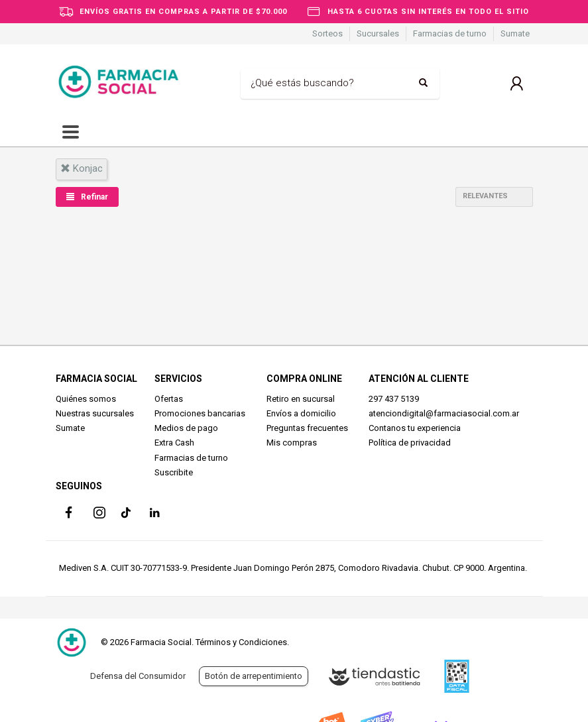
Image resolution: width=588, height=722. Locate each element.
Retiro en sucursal (301, 399)
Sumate (515, 33)
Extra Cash (174, 443)
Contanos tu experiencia (415, 428)
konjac (82, 168)
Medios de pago (186, 428)
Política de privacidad (410, 443)
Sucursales (378, 33)
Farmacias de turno (450, 33)
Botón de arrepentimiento (254, 676)
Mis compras (292, 443)
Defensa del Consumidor (138, 676)
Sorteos (327, 33)
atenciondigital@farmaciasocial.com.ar (444, 413)
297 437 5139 (394, 399)
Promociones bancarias (200, 413)
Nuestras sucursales (95, 413)
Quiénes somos (86, 399)
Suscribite (174, 472)
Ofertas (169, 399)
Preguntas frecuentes (307, 428)
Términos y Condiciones (241, 642)
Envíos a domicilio (301, 413)
